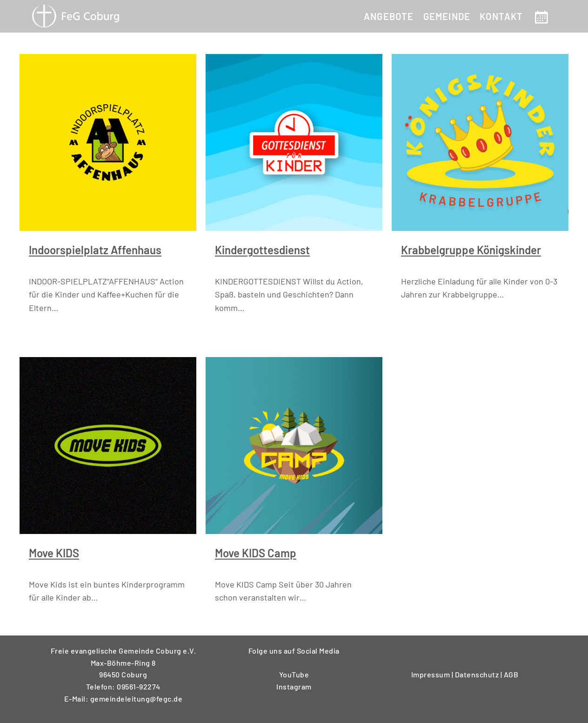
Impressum (431, 674)
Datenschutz (478, 674)
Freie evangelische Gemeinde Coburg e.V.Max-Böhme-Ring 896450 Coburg (124, 662)
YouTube (294, 674)
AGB (511, 674)
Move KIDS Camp (256, 553)
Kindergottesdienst (262, 250)
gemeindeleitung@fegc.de (137, 699)
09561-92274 (139, 686)
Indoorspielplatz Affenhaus (95, 250)
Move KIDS (54, 553)
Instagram (294, 686)
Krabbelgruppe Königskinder (471, 250)
